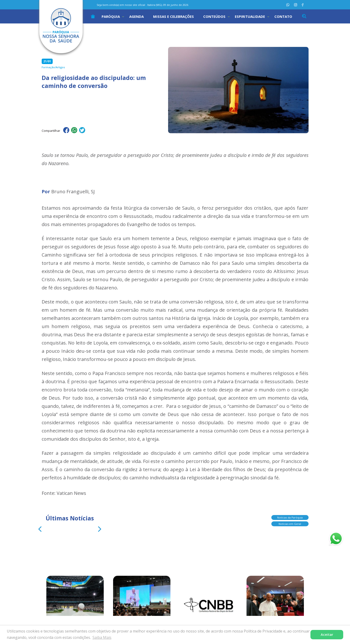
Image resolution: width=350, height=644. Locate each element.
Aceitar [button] (327, 635)
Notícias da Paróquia (290, 518)
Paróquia (111, 16)
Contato (283, 16)
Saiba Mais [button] (102, 637)
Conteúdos (214, 16)
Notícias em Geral (290, 524)
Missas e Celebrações (173, 16)
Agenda (136, 16)
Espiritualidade (250, 16)
